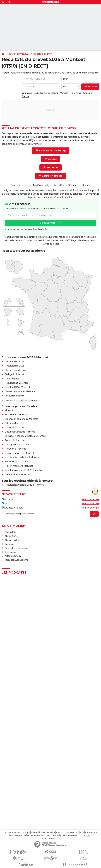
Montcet (9, 410)
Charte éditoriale (38, 832)
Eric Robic (10, 552)
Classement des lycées (17, 370)
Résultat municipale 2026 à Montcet (24, 470)
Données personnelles (20, 835)
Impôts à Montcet (14, 427)
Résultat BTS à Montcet (17, 387)
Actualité (7, 499)
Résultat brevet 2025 (18, 54)
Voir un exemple (91, 499)
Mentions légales (70, 835)
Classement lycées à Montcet (20, 391)
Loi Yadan (10, 544)
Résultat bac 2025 (14, 362)
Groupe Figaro (85, 835)
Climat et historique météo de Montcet (26, 436)
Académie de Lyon (42, 54)
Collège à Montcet (14, 374)
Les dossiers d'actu (12, 508)
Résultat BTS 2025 (15, 366)
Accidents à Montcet (16, 440)
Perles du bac (12, 379)
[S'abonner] (50, 514)
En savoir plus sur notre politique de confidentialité (26, 229)
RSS (82, 832)
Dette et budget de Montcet (20, 432)
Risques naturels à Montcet (19, 453)
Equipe (26, 832)
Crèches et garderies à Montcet (21, 419)
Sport (6, 504)
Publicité (51, 832)
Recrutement (91, 832)
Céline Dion (11, 532)
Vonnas (64, 93)
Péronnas (76, 93)
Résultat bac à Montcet (17, 383)
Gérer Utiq (56, 835)
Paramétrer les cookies (40, 835)
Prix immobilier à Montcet (19, 466)
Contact (60, 832)
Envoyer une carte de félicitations (22, 400)
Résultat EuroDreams (17, 560)
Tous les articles (72, 832)
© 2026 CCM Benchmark (51, 839)
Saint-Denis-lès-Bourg (46, 93)
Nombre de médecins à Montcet (22, 457)
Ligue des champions (17, 548)
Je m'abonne (48, 223)
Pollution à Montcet (15, 449)
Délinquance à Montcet (17, 445)
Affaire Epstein (13, 556)
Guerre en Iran (13, 540)
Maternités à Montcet (16, 415)
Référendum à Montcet (17, 474)
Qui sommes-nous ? (13, 832)
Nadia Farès (11, 536)
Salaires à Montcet (14, 423)
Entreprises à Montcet (17, 462)
